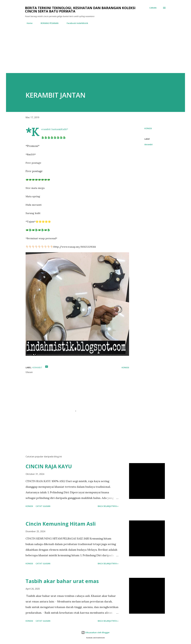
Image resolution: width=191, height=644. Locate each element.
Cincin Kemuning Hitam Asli (61, 524)
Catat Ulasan (43, 506)
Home (28, 23)
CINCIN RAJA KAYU (49, 466)
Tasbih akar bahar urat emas (62, 581)
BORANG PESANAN (48, 23)
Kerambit (148, 144)
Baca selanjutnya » (108, 506)
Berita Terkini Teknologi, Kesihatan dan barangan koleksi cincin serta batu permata (80, 9)
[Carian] (153, 8)
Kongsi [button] (148, 128)
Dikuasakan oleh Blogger (95, 632)
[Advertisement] (95, 52)
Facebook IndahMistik (76, 23)
